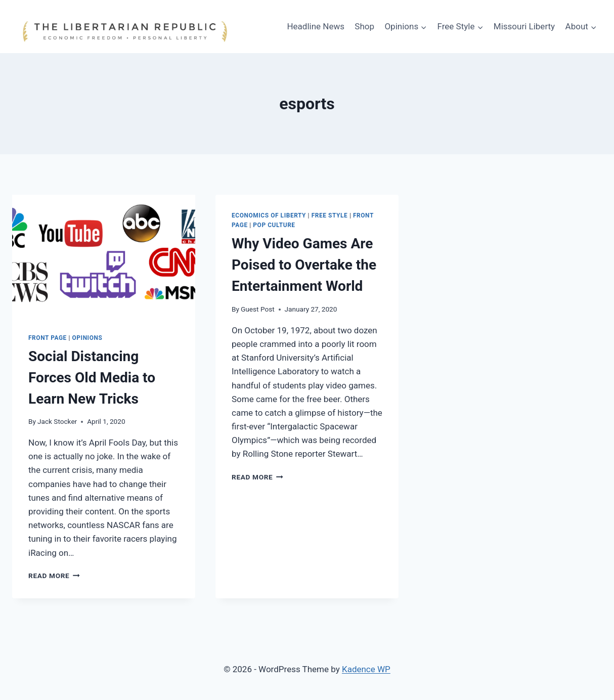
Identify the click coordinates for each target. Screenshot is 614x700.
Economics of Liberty (269, 215)
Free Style (330, 215)
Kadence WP (366, 669)
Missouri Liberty (524, 26)
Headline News (316, 26)
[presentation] (104, 256)
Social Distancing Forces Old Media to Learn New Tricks (92, 378)
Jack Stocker (57, 421)
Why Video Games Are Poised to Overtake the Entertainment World (304, 265)
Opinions (87, 338)
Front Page (48, 338)
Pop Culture (274, 225)
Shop (364, 26)
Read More (54, 576)
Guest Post (258, 309)
